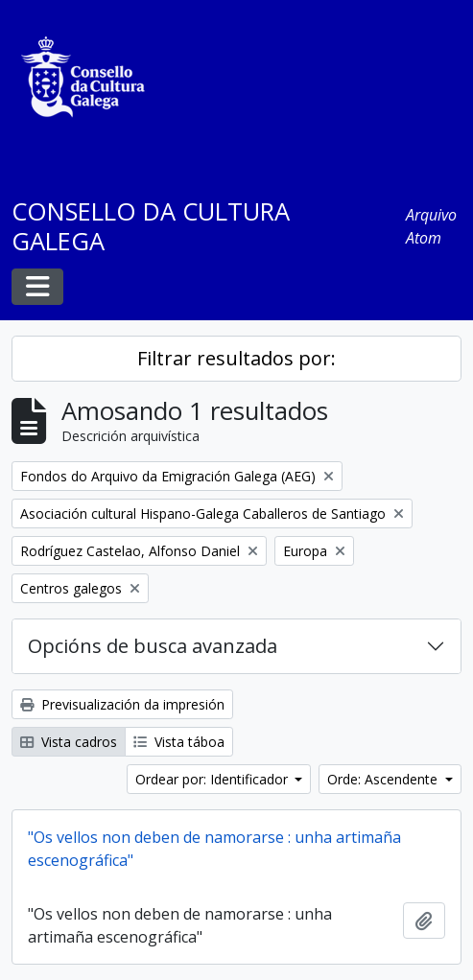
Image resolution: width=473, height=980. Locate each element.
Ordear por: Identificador (213, 779)
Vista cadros (69, 742)
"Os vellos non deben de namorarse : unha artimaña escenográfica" (214, 849)
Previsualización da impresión (122, 704)
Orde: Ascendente (384, 779)
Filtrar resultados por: (236, 358)
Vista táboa (179, 742)
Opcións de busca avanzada (153, 646)
